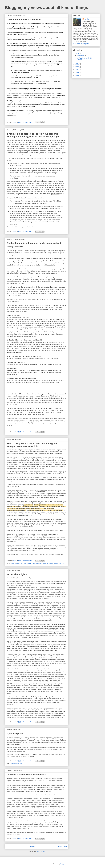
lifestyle (26, 563)
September (81, 56)
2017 (77, 70)
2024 (77, 53)
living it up (19, 764)
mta (37, 563)
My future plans (15, 733)
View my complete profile (81, 44)
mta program (42, 563)
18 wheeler (15, 563)
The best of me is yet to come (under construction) (34, 243)
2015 (77, 75)
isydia (87, 19)
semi (48, 563)
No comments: (28, 122)
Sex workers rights (17, 574)
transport (57, 563)
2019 (77, 67)
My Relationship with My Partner (24, 20)
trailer (52, 563)
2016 (77, 72)
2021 (77, 64)
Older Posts (62, 846)
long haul (32, 563)
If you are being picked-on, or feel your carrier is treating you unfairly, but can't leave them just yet (33, 135)
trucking (63, 563)
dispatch (21, 563)
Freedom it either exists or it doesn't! (26, 775)
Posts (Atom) (41, 851)
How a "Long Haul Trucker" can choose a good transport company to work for (32, 445)
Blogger (63, 864)
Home (32, 846)
